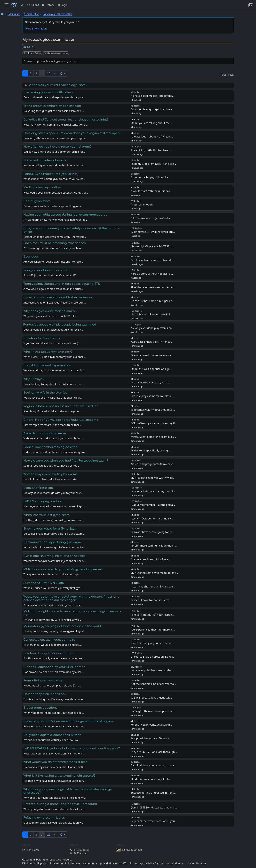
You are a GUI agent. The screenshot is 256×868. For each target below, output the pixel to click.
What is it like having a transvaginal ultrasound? (59, 776)
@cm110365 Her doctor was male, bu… (154, 807)
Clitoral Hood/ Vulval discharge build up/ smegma (61, 420)
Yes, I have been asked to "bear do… (152, 260)
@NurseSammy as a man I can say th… (154, 423)
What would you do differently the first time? (56, 762)
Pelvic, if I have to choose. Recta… (151, 600)
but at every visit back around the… (152, 670)
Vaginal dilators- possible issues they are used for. (61, 406)
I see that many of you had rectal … (152, 643)
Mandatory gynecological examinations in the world (62, 626)
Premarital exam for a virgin (44, 680)
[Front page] (2, 14)
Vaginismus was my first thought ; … (153, 410)
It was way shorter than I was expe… (153, 586)
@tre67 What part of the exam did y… (153, 437)
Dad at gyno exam (37, 201)
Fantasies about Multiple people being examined (60, 325)
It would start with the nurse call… (151, 191)
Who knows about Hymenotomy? (48, 352)
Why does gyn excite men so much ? (50, 311)
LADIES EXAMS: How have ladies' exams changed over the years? (72, 748)
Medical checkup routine (42, 187)
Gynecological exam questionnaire (49, 640)
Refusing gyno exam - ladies (44, 818)
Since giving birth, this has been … (151, 150)
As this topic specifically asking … (151, 450)
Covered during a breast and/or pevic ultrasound (60, 804)
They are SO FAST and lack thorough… (154, 752)
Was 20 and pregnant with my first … (153, 464)
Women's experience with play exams (50, 474)
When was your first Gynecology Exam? (58, 85)
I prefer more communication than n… (154, 546)
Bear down (31, 257)
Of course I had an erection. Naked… (153, 657)
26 (49, 73)
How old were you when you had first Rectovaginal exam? (66, 461)
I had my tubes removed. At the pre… (153, 164)
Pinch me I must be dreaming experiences (55, 243)
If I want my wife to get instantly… (151, 218)
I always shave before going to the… (152, 532)
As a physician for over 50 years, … (151, 738)
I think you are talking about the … (152, 123)
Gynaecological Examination (57, 14)
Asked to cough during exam (45, 433)
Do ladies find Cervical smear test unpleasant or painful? (66, 120)
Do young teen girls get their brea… (152, 109)
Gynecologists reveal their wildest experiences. (58, 297)
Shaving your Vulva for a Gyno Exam (50, 529)
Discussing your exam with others (48, 92)
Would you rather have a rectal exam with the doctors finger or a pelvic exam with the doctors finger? (71, 598)
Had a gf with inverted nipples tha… (152, 711)
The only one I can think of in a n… (151, 559)
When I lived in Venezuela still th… (151, 725)
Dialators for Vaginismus (42, 338)
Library (48, 5)
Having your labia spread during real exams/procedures (65, 215)
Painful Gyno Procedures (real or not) (51, 174)
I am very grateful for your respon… (152, 615)
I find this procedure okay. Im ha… (151, 779)
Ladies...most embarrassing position (50, 447)
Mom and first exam (38, 488)
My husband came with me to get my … (155, 573)
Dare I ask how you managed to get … (154, 765)
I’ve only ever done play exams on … (152, 328)
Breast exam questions (40, 708)
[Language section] (251, 5)
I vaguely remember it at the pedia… (153, 505)
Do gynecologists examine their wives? (52, 735)
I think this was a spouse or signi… (151, 369)
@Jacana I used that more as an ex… (152, 355)
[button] (62, 73)
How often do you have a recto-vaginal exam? (57, 147)
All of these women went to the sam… (153, 287)
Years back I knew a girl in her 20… (152, 342)
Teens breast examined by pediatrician (52, 106)
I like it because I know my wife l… (151, 314)
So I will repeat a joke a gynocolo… (152, 698)
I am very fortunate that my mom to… (154, 491)
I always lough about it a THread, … (152, 137)
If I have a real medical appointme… (152, 96)
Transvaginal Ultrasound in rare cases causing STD (62, 284)
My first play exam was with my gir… (152, 478)
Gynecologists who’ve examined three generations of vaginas (69, 721)
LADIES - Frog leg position (43, 501)
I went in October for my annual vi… (152, 518)
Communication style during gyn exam (52, 542)
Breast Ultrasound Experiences (47, 365)
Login (62, 5)
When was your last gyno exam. (47, 515)
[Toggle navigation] (7, 5)
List (27, 47)
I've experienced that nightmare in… (153, 630)
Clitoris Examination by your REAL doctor (54, 667)
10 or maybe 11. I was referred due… (153, 232)
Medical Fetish (31, 14)
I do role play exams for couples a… (152, 396)
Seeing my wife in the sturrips (45, 393)
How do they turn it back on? (45, 694)
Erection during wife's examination (49, 653)
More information (36, 29)
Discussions (30, 5)
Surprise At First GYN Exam (44, 583)
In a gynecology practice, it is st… (151, 382)
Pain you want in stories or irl (45, 270)
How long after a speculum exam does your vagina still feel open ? (73, 133)
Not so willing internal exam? (45, 160)
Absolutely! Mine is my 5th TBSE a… (152, 246)
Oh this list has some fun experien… (152, 301)
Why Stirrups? (34, 379)
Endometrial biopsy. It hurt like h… (151, 177)
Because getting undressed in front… (153, 793)
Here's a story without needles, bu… (152, 274)
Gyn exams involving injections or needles (54, 556)
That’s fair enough (142, 205)
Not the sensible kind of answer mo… (153, 684)
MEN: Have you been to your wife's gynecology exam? (63, 569)
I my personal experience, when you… (154, 821)
